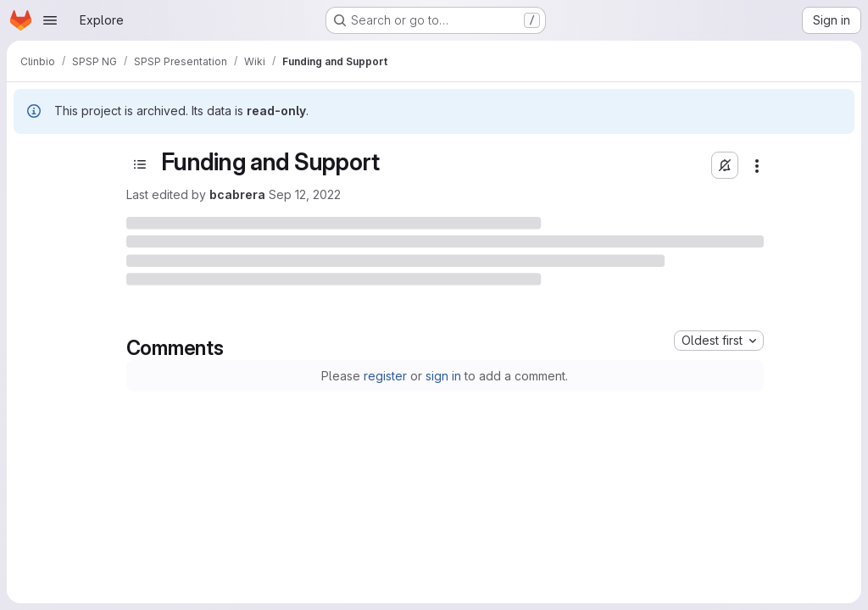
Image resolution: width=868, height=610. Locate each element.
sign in (443, 376)
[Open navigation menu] (50, 20)
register (385, 376)
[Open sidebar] (140, 164)
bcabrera (237, 194)
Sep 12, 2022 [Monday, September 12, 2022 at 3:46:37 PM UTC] (305, 194)
